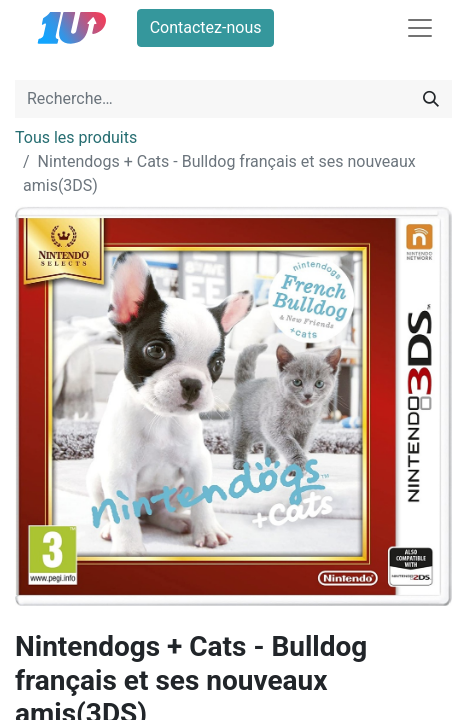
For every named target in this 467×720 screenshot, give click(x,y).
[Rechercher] (431, 99)
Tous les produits (76, 137)
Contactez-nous (206, 27)
